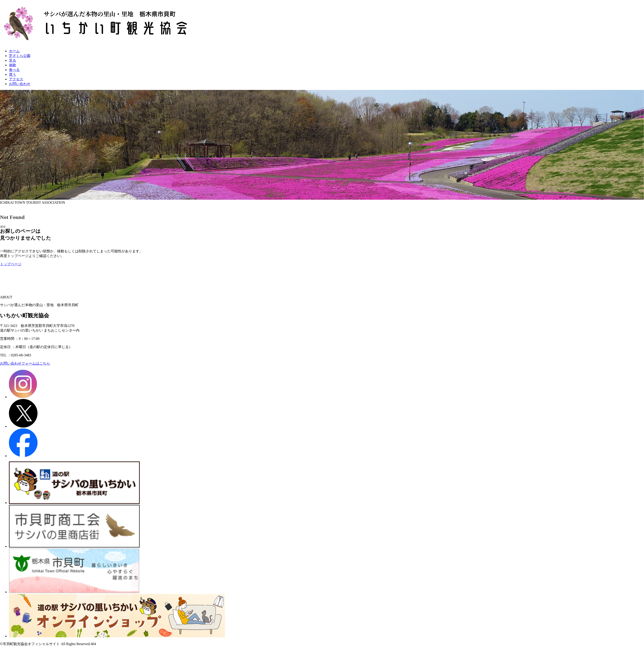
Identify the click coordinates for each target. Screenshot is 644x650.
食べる (14, 70)
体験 (13, 65)
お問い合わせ (20, 84)
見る (13, 60)
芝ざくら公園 (20, 56)
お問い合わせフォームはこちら (25, 363)
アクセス (16, 79)
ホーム (14, 51)
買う (13, 74)
